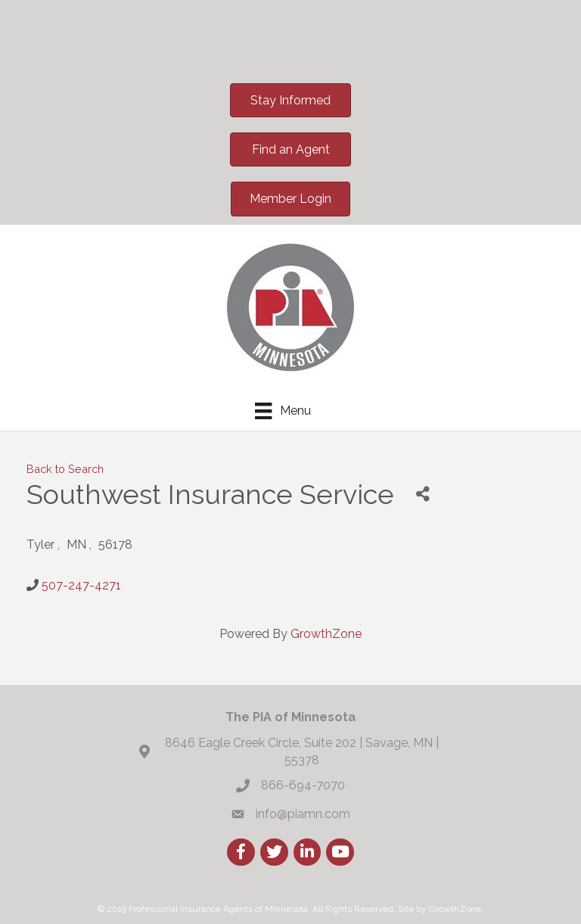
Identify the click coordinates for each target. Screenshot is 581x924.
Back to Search (65, 469)
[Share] (423, 495)
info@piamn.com (303, 814)
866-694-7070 (303, 785)
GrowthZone (326, 634)
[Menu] (283, 411)
